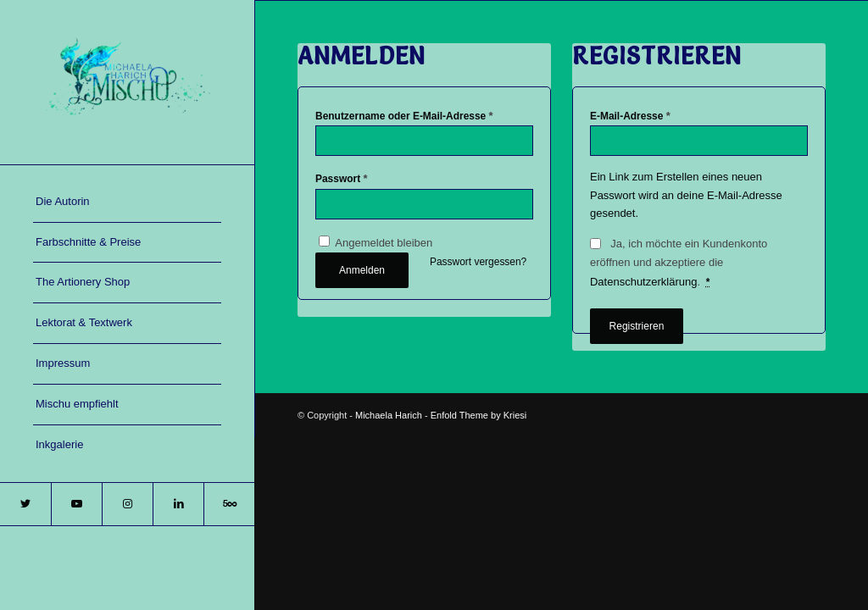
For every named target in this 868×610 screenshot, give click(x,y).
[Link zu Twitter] (25, 504)
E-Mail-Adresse (630, 116)
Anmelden (362, 270)
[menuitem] (127, 202)
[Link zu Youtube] (76, 504)
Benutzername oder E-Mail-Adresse (404, 116)
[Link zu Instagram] (127, 504)
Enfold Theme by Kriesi (479, 415)
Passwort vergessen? (478, 262)
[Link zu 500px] (229, 504)
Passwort (342, 178)
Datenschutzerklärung (643, 282)
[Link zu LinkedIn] (178, 504)
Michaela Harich (389, 415)
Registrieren (637, 326)
